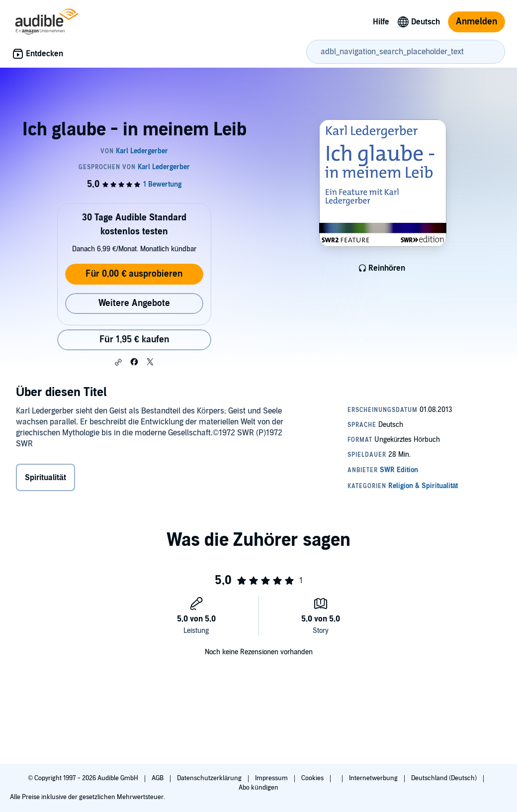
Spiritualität (45, 478)
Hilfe (381, 22)
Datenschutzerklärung (210, 778)
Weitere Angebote (134, 303)
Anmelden (476, 22)
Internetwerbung (374, 778)
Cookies (313, 778)
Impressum (272, 778)
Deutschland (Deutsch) (445, 778)
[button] (118, 362)
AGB (158, 778)
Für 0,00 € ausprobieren (134, 274)
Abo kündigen (258, 788)
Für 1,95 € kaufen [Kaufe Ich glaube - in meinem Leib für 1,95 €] (134, 340)
